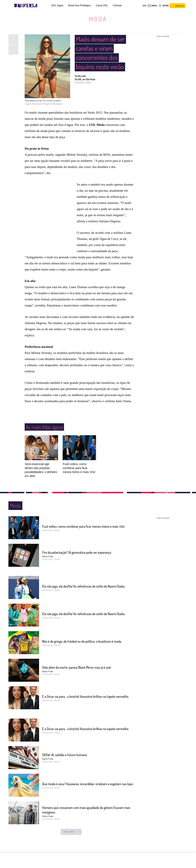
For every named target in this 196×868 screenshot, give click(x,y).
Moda (98, 19)
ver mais (71, 838)
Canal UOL (102, 5)
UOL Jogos (57, 5)
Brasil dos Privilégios (80, 5)
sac (144, 6)
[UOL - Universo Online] (40, 6)
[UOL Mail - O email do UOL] (152, 6)
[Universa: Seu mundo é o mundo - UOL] (26, 6)
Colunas (117, 5)
